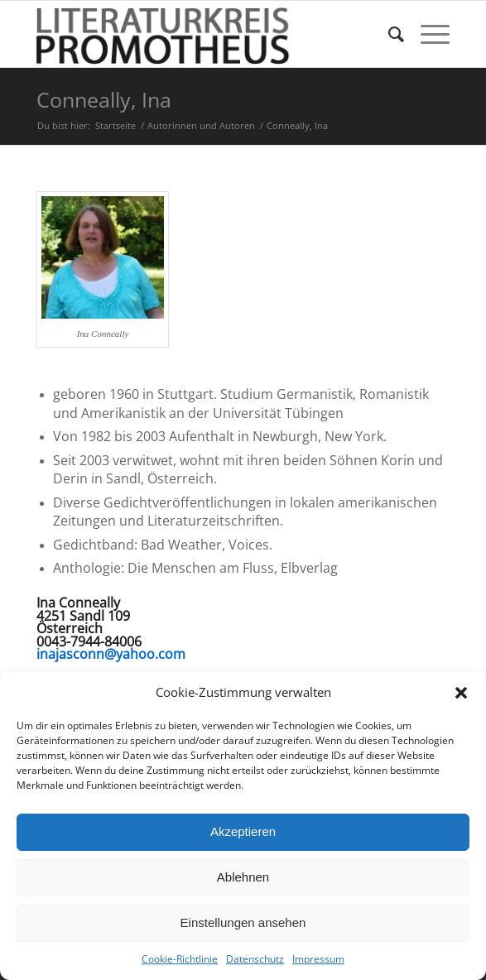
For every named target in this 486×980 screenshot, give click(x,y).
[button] (461, 693)
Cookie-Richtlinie (180, 959)
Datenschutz (255, 959)
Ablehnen (243, 877)
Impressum (318, 959)
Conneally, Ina (104, 99)
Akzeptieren (243, 831)
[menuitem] (388, 34)
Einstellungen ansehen (243, 922)
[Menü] (427, 34)
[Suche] (388, 34)
